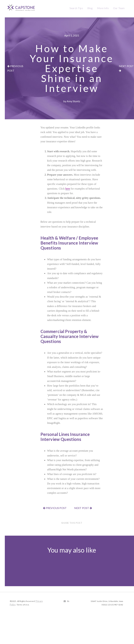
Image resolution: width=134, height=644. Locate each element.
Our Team (119, 8)
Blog (90, 8)
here (68, 189)
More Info (103, 8)
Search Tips (76, 8)
